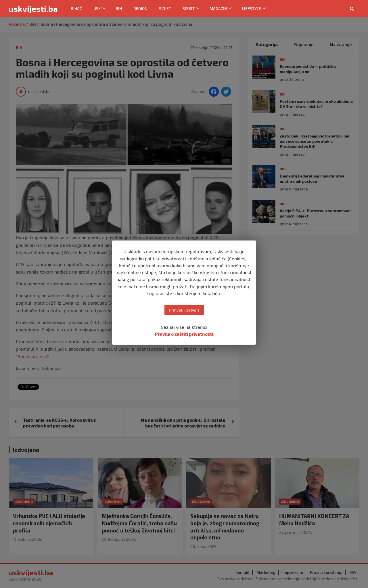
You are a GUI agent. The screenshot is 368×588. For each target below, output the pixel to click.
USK (97, 8)
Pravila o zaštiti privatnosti (184, 334)
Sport (189, 8)
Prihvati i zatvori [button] (184, 310)
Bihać (76, 8)
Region (140, 8)
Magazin (218, 8)
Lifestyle (252, 8)
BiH (119, 8)
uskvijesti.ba (33, 9)
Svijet (165, 8)
